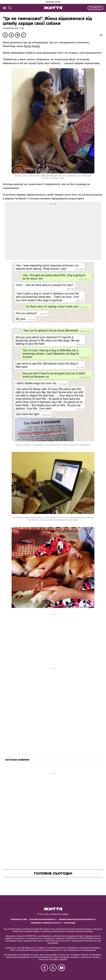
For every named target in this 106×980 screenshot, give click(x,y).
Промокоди (69, 923)
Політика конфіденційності (43, 919)
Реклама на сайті (19, 919)
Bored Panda (32, 46)
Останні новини (17, 760)
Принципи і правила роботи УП (46, 923)
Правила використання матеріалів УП (77, 919)
